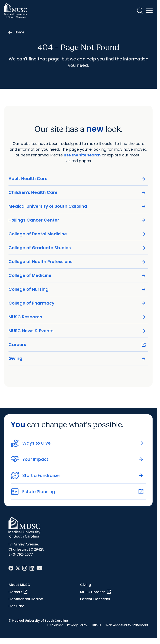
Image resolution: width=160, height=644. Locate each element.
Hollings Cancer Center (77, 220)
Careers (77, 345)
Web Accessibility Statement (127, 625)
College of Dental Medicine (77, 234)
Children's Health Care (77, 192)
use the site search (82, 155)
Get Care (16, 606)
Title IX (96, 625)
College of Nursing (77, 289)
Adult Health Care (77, 179)
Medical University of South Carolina (77, 206)
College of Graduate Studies (77, 248)
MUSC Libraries (96, 592)
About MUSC (19, 585)
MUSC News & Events (77, 331)
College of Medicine (77, 275)
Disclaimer (55, 625)
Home (19, 32)
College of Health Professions (77, 262)
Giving (77, 358)
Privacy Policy (77, 625)
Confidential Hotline (26, 599)
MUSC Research (77, 317)
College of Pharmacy (77, 303)
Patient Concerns (95, 599)
